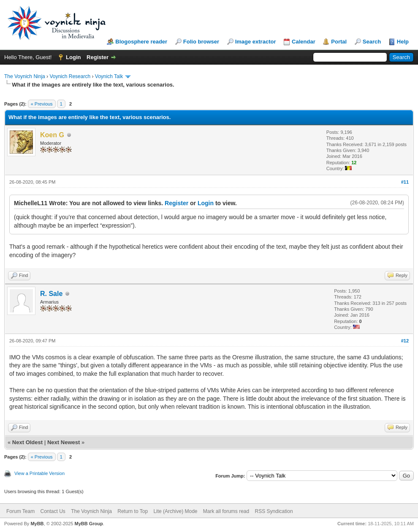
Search (372, 42)
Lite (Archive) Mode (175, 511)
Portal (339, 42)
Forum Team (20, 511)
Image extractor (256, 42)
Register (98, 57)
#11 (405, 182)
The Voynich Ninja (25, 76)
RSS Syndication (274, 511)
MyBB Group (88, 524)
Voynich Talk (109, 76)
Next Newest (64, 442)
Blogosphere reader (141, 42)
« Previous (42, 104)
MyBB (37, 524)
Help (403, 42)
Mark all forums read (226, 511)
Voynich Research (70, 76)
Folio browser (201, 42)
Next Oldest (27, 442)
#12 (405, 341)
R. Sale (51, 294)
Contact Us (53, 511)
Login (73, 57)
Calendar (304, 42)
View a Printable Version (39, 473)
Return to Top (133, 511)
